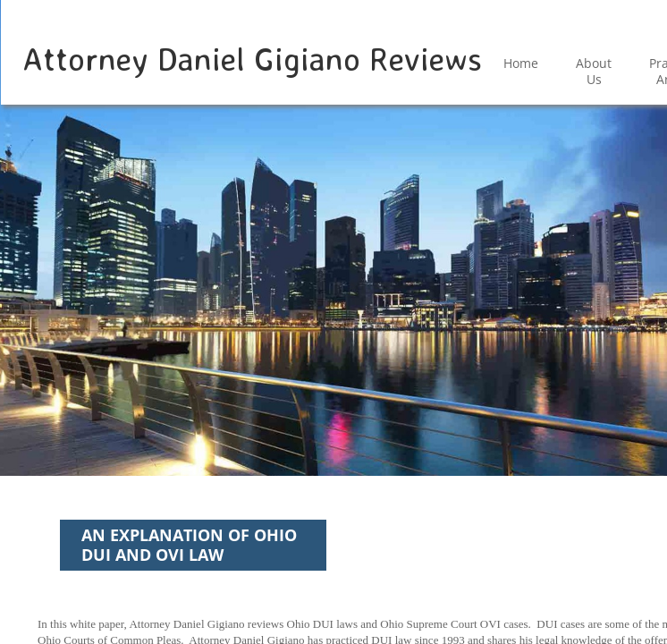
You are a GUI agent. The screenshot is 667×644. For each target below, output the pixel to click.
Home (521, 63)
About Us (594, 71)
